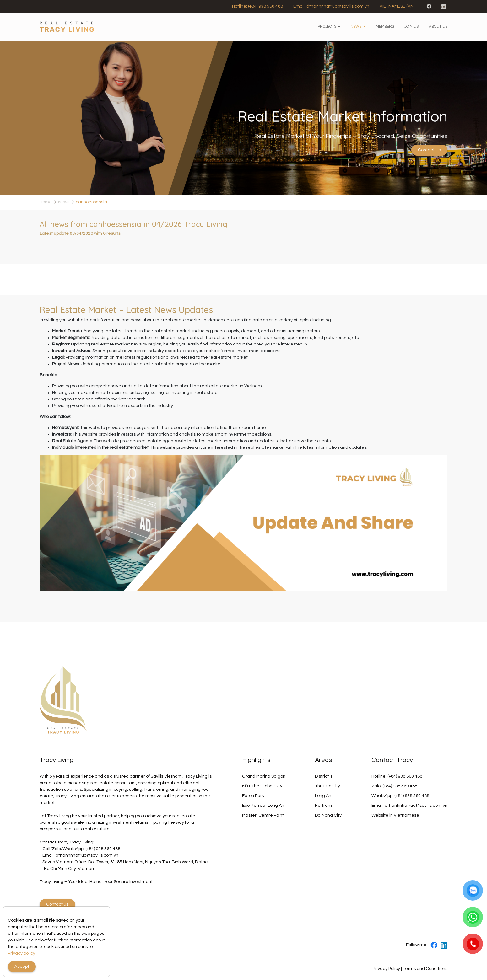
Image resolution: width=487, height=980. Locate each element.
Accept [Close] (22, 967)
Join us (411, 27)
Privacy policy (22, 953)
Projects (327, 27)
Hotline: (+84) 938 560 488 (257, 6)
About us (438, 27)
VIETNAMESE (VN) (397, 6)
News (356, 27)
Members (385, 27)
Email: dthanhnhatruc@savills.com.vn (331, 6)
